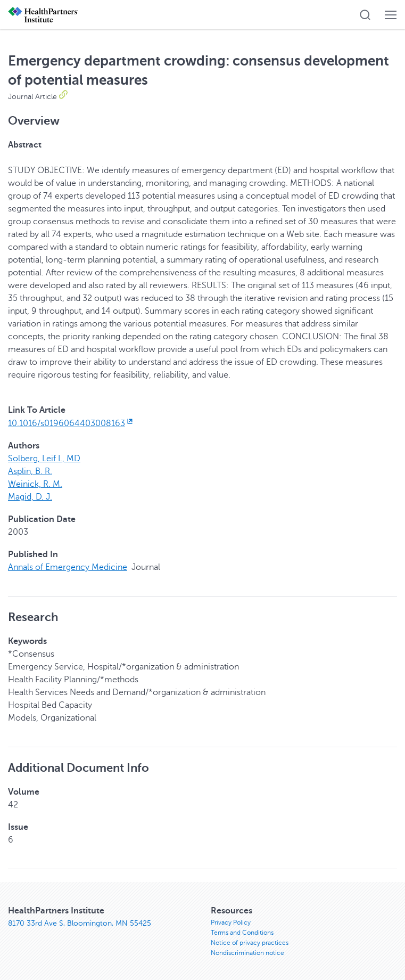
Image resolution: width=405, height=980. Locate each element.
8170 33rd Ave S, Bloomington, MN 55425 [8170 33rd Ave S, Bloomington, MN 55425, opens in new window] (80, 923)
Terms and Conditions (242, 933)
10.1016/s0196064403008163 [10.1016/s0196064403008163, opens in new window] (71, 423)
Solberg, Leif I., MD (44, 459)
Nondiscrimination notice (247, 953)
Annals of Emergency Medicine (68, 567)
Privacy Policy (231, 922)
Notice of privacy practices (250, 943)
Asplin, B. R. (30, 471)
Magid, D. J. (30, 497)
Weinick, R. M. (35, 484)
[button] (365, 15)
